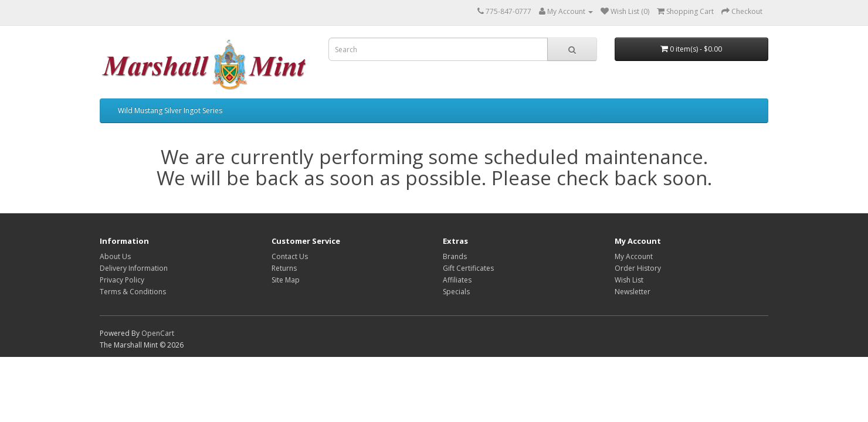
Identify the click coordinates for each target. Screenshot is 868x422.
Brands (455, 256)
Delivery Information (134, 268)
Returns (284, 268)
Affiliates (457, 280)
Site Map (286, 280)
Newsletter (633, 292)
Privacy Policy (122, 280)
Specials (456, 292)
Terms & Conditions (133, 292)
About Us (115, 256)
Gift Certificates (468, 268)
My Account (634, 256)
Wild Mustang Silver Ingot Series (170, 110)
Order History (638, 268)
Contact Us (290, 256)
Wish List (629, 280)
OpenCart (158, 333)
